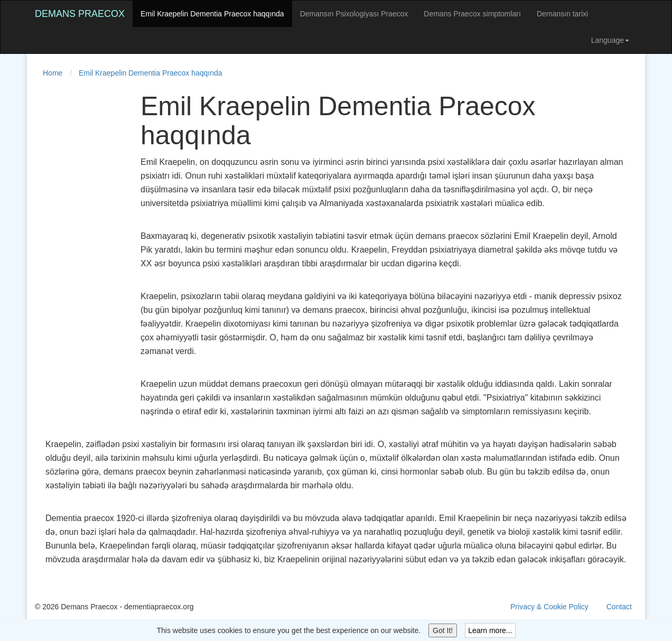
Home (53, 73)
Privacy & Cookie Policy (549, 607)
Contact (619, 607)
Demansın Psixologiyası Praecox (354, 14)
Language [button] (610, 40)
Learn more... (490, 630)
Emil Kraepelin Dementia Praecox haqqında (212, 14)
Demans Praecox (80, 14)
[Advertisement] (77, 250)
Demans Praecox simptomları (472, 14)
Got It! (443, 630)
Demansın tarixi (562, 14)
